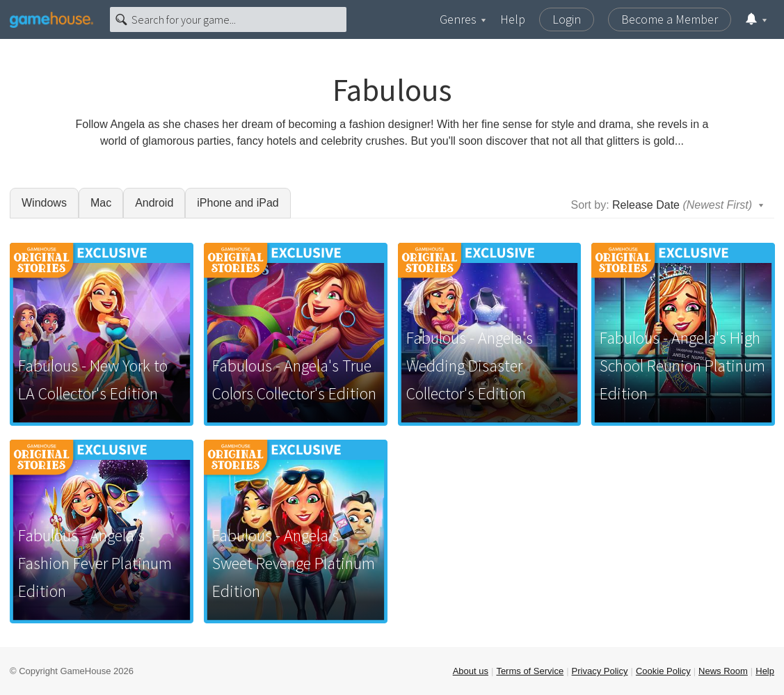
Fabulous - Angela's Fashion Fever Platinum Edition (95, 563)
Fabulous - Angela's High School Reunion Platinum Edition (682, 366)
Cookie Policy (663, 671)
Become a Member (670, 19)
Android (154, 203)
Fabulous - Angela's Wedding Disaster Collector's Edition (470, 366)
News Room (723, 671)
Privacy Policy (600, 671)
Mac (101, 203)
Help (513, 19)
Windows (44, 203)
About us (471, 671)
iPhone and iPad (238, 203)
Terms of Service (530, 671)
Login (567, 19)
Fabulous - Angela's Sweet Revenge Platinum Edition (294, 563)
